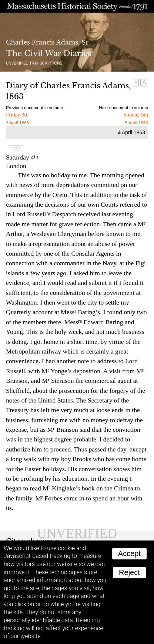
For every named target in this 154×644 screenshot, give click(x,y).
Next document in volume (123, 107)
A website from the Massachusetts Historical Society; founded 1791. (77, 6)
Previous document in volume (34, 107)
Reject (129, 572)
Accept (129, 553)
